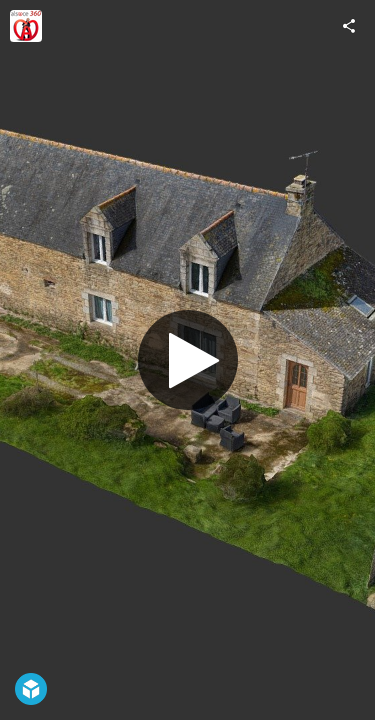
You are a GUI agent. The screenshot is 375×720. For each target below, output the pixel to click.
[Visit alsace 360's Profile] (26, 26)
